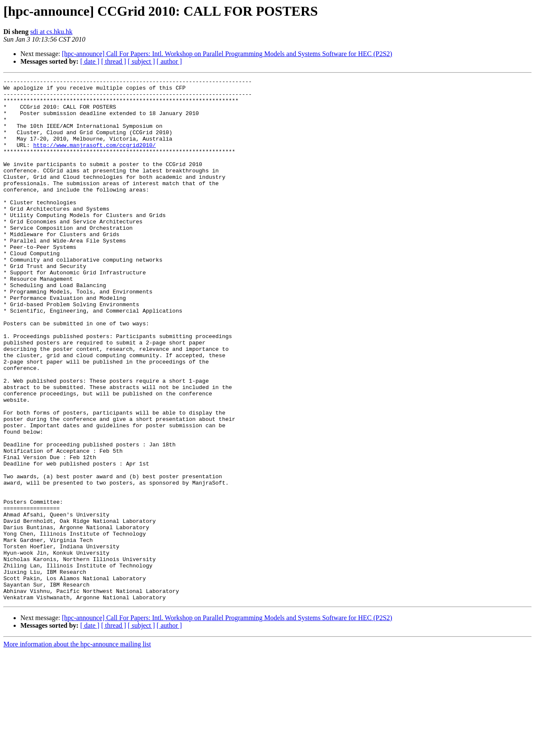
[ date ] (90, 61)
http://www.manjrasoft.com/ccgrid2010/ (94, 159)
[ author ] (169, 61)
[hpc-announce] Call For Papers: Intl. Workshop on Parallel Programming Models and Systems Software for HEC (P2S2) (227, 54)
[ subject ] (141, 61)
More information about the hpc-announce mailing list (77, 749)
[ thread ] (114, 61)
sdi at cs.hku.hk (51, 32)
